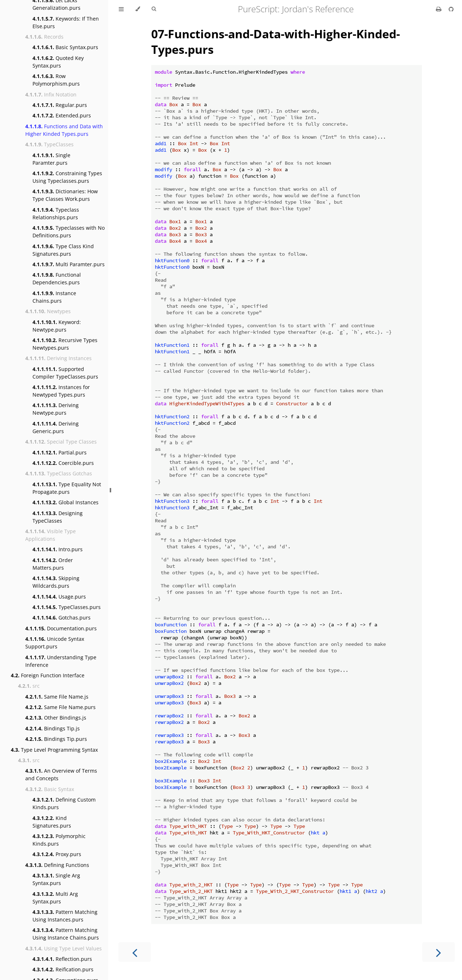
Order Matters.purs (53, 564)
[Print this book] (439, 9)
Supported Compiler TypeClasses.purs (65, 373)
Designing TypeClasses (58, 517)
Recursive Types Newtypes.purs (65, 344)
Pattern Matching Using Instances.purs (65, 916)
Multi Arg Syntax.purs (55, 898)
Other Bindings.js (56, 718)
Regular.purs (60, 105)
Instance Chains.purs (54, 297)
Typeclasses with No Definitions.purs (69, 232)
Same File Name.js (57, 697)
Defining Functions (57, 865)
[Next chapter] (439, 952)
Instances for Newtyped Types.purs (61, 391)
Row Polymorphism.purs (56, 80)
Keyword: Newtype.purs (57, 326)
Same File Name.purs (60, 707)
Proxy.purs (57, 854)
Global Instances (66, 502)
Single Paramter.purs (51, 159)
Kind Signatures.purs (52, 822)
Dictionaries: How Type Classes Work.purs (65, 195)
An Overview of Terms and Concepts (61, 774)
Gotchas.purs (62, 618)
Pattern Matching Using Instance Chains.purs (66, 934)
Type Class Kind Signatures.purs (63, 250)
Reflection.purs (62, 959)
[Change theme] (138, 9)
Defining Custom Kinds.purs (64, 803)
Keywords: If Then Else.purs (66, 22)
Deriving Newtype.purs (56, 409)
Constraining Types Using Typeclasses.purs (67, 177)
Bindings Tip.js (53, 728)
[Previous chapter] (135, 952)
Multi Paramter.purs (69, 264)
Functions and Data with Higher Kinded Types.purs (64, 130)
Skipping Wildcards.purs (56, 582)
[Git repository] (451, 9)
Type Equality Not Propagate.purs (67, 488)
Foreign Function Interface (48, 675)
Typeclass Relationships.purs (56, 213)
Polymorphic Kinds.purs (59, 840)
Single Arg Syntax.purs (56, 879)
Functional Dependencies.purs (57, 279)
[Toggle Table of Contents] (121, 9)
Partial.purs (60, 452)
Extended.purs (62, 115)
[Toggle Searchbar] (154, 9)
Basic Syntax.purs (65, 47)
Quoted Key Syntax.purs (58, 62)
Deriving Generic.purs (56, 427)
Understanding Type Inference (61, 661)
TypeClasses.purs (67, 607)
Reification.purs (63, 969)
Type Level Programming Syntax (54, 750)
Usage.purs (59, 597)
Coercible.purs (63, 463)
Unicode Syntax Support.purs (55, 643)
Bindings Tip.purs (56, 739)
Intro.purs (58, 549)
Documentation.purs (61, 628)
